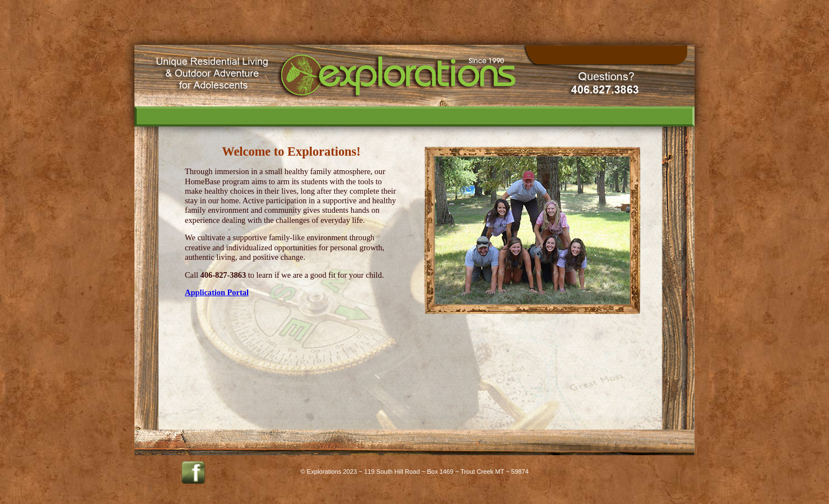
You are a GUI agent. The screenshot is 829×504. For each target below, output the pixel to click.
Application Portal (217, 292)
